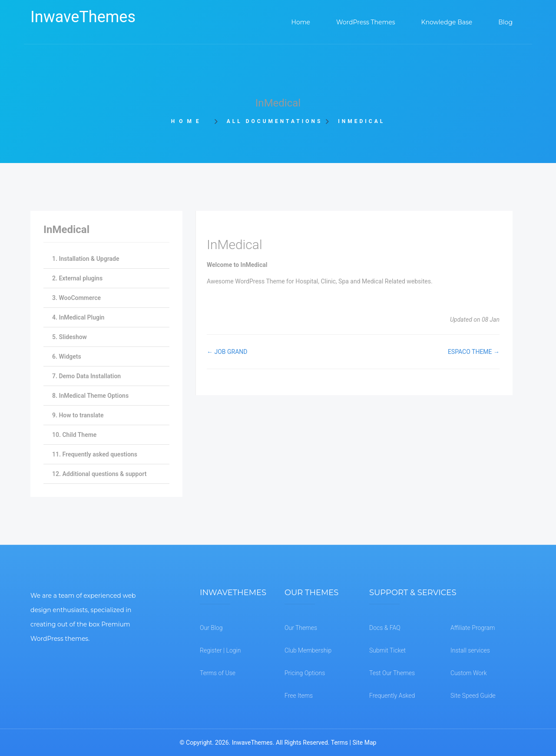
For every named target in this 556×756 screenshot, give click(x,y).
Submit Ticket (387, 650)
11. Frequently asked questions (95, 454)
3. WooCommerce (76, 298)
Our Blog (211, 628)
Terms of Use (218, 673)
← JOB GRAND (227, 352)
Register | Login (220, 650)
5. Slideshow (69, 337)
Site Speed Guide (473, 696)
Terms (339, 743)
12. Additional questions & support (99, 474)
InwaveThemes (83, 17)
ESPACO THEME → (474, 352)
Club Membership (308, 650)
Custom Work (469, 673)
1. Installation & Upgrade (86, 259)
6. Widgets (67, 356)
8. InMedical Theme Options (90, 396)
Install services (470, 650)
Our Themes (301, 628)
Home (190, 121)
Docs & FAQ (385, 628)
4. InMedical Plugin (78, 317)
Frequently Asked (392, 696)
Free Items (299, 696)
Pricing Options (305, 673)
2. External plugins (77, 278)
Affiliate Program (473, 628)
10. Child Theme (74, 435)
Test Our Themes (392, 673)
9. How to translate (78, 415)
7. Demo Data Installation (86, 376)
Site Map (364, 743)
